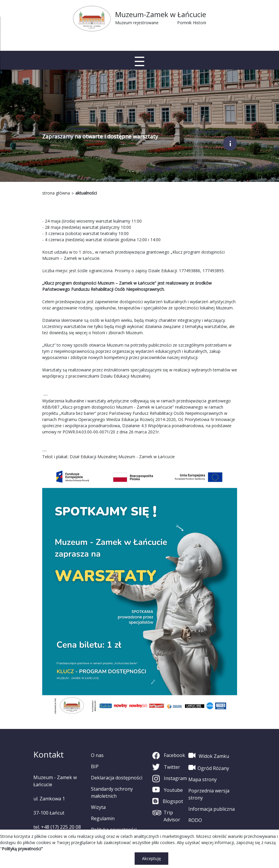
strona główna (56, 193)
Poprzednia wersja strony (209, 794)
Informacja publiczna (212, 809)
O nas (97, 755)
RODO (195, 820)
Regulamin (103, 818)
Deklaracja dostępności (117, 778)
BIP (95, 766)
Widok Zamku (209, 756)
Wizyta (98, 807)
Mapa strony (203, 779)
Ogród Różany (209, 768)
